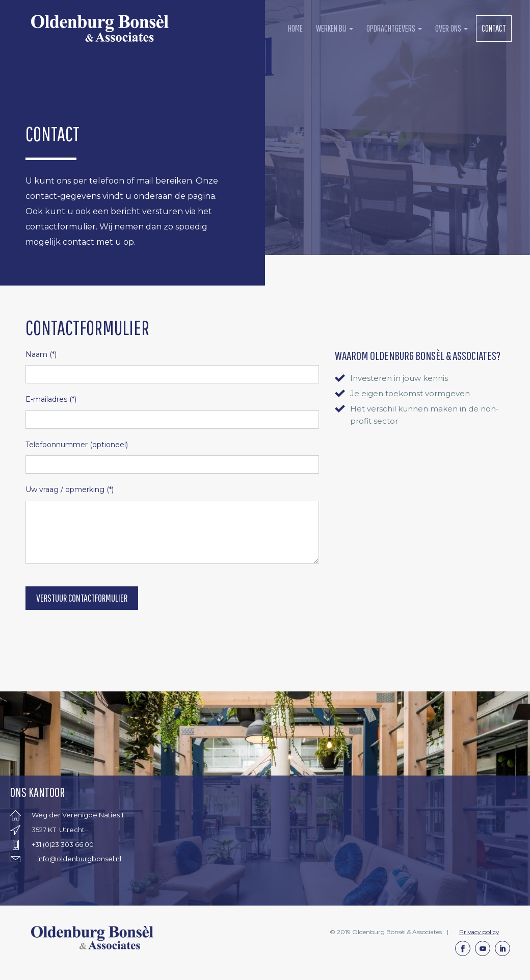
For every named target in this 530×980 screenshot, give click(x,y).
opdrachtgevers (394, 28)
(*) (41, 354)
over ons (452, 28)
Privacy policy (479, 932)
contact (494, 28)
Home (295, 28)
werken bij (335, 28)
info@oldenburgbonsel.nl (79, 859)
